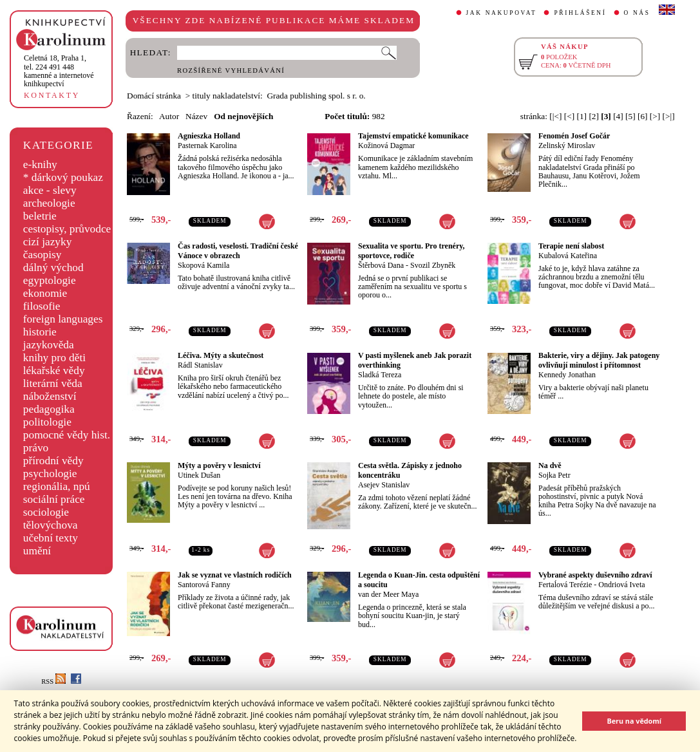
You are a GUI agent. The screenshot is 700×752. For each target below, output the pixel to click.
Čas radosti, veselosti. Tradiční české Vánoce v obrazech (238, 251)
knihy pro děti (54, 358)
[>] (655, 116)
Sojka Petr (554, 475)
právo (36, 448)
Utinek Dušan (199, 475)
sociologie (46, 512)
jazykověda (49, 345)
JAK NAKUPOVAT (502, 13)
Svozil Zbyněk (433, 265)
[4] (618, 116)
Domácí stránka (154, 96)
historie (40, 332)
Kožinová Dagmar (386, 146)
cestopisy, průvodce (67, 229)
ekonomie (45, 293)
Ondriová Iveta (621, 585)
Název (196, 116)
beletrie (40, 216)
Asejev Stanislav (384, 485)
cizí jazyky (48, 242)
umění (37, 551)
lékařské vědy (54, 371)
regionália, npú (57, 486)
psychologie (50, 474)
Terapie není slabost (571, 246)
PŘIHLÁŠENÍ (580, 13)
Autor (169, 116)
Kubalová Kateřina (568, 256)
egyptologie (50, 280)
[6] (643, 116)
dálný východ (53, 268)
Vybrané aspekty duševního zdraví (595, 575)
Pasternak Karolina (207, 146)
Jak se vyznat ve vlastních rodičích (235, 575)
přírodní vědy (53, 461)
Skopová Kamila (203, 265)
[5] (630, 116)
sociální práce (54, 499)
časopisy (43, 255)
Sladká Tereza (380, 375)
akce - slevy (50, 190)
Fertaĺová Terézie (565, 585)
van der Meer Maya (388, 594)
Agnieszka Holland (209, 136)
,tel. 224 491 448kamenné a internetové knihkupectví (59, 71)
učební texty (51, 538)
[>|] (669, 116)
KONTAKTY (52, 95)
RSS (53, 681)
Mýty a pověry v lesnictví (219, 465)
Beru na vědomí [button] (634, 721)
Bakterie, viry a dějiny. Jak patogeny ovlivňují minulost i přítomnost (599, 360)
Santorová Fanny (204, 585)
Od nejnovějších (243, 116)
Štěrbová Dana (381, 265)
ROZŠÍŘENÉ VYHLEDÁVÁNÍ (231, 70)
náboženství (50, 396)
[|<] (555, 116)
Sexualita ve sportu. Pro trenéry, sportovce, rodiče (411, 251)
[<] (569, 116)
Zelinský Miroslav (567, 146)
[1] (582, 116)
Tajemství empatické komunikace (413, 136)
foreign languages (63, 319)
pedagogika (49, 409)
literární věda (53, 383)
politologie (47, 422)
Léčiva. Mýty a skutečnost (221, 355)
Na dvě (550, 465)
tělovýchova (51, 525)
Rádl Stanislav (200, 365)
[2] (594, 116)
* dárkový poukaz (63, 177)
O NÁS (637, 13)
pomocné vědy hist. (67, 435)
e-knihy (40, 164)
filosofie (42, 306)
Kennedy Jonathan (567, 375)
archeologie (49, 203)
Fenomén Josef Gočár (574, 136)
